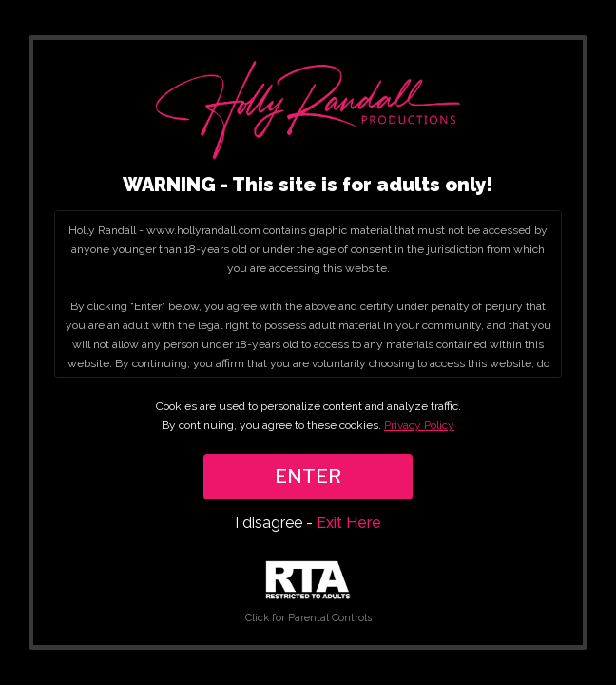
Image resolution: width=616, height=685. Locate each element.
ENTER (308, 477)
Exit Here (349, 523)
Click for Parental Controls (308, 592)
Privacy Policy (419, 425)
